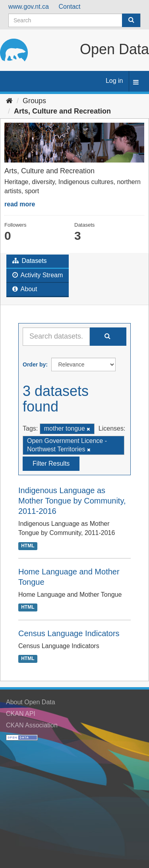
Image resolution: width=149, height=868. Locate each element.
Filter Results (51, 463)
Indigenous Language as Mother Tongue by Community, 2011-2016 (72, 501)
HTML (28, 546)
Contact (69, 7)
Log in (114, 81)
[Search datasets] (74, 20)
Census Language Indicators (69, 633)
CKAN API (21, 714)
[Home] (9, 101)
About (25, 289)
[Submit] (131, 20)
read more (20, 204)
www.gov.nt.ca (29, 7)
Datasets (30, 261)
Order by (34, 364)
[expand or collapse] (136, 83)
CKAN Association (32, 725)
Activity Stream (38, 275)
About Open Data (31, 702)
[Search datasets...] (56, 337)
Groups (34, 101)
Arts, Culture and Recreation (62, 111)
